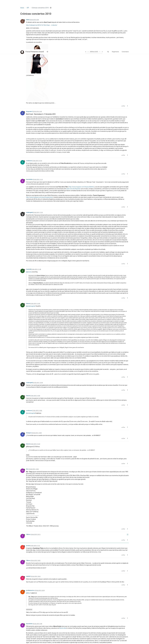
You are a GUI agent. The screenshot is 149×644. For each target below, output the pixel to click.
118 (70, 638)
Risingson (29, 384)
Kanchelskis (29, 130)
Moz (27, 420)
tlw (27, 607)
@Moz (28, 544)
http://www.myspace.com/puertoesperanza (39, 148)
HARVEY (28, 527)
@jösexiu (29, 223)
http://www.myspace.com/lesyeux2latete (81, 137)
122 (91, 638)
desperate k (29, 62)
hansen (28, 254)
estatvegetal (29, 163)
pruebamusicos (30, 541)
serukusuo (29, 111)
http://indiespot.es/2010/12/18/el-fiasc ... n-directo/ (42, 25)
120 (80, 638)
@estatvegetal (31, 257)
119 (75, 638)
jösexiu (28, 496)
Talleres (28, 485)
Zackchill (29, 220)
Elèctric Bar (63, 579)
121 (86, 638)
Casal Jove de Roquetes (73, 139)
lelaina (28, 20)
